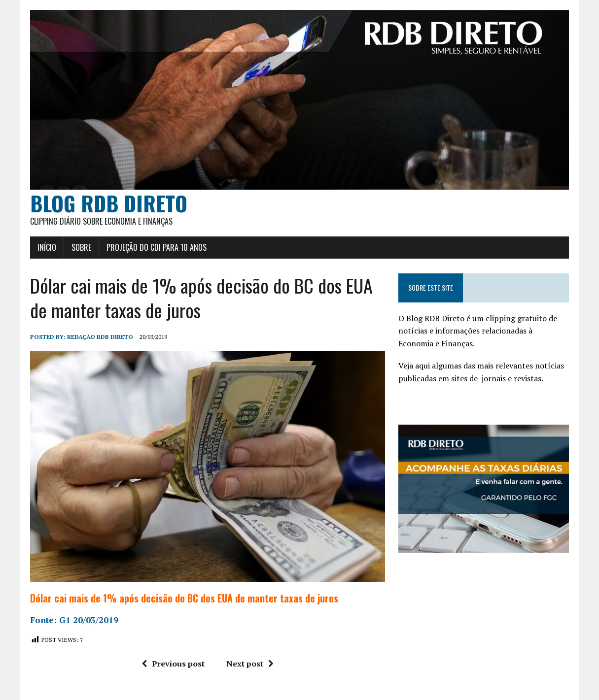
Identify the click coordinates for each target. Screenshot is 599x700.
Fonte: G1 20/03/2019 (74, 620)
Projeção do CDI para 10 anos (157, 247)
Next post (250, 664)
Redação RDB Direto (100, 337)
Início (47, 247)
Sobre (81, 247)
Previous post (173, 664)
